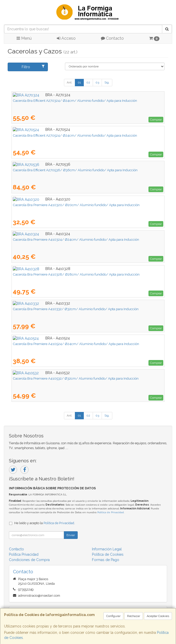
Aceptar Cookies (158, 616)
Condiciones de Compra (29, 560)
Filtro (33, 67)
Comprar (156, 120)
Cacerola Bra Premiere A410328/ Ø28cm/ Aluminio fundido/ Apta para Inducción (76, 274)
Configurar (113, 616)
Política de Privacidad (111, 512)
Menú (24, 38)
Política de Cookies (108, 554)
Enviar (71, 535)
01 (79, 82)
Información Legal (107, 549)
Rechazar (134, 616)
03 (97, 82)
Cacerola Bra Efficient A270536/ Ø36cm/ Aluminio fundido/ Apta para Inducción (75, 170)
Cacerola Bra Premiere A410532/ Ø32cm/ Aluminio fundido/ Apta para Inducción (76, 378)
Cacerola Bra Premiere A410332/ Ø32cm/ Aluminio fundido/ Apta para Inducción (76, 309)
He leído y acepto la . (45, 523)
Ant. (70, 82)
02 (88, 82)
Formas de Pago (106, 560)
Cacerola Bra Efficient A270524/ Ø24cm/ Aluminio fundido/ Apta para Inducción (75, 135)
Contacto (112, 38)
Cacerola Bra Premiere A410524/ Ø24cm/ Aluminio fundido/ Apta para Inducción (76, 344)
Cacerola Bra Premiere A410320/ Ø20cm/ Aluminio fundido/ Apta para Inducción (76, 205)
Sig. (107, 82)
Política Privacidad (24, 554)
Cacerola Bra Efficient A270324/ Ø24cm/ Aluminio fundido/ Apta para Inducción (75, 101)
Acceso (66, 38)
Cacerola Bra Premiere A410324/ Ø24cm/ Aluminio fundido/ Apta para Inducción (76, 239)
